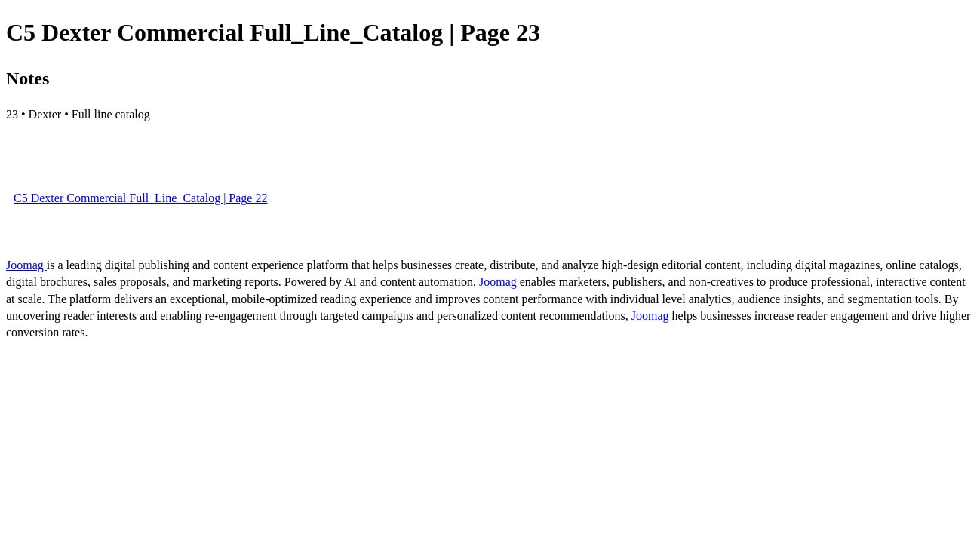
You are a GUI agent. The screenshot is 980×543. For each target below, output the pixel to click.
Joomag (26, 265)
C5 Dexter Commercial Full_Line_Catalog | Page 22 (140, 198)
